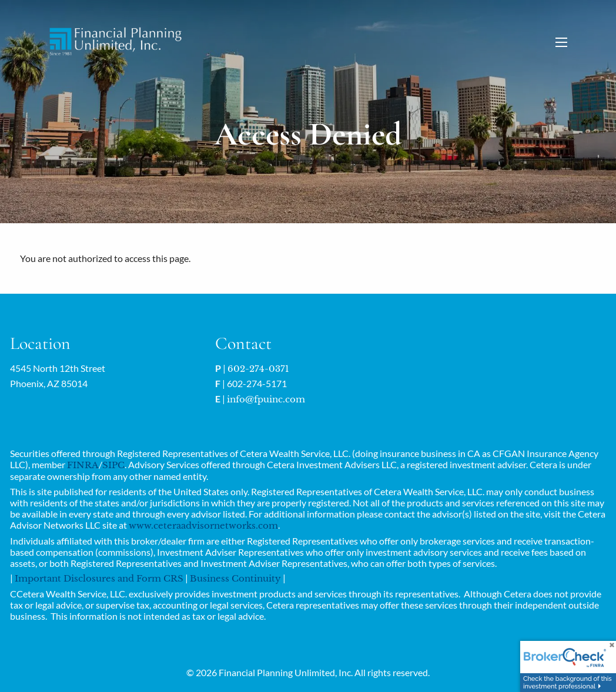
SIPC (113, 465)
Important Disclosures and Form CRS (99, 578)
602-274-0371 (258, 369)
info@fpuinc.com (266, 399)
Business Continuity (235, 578)
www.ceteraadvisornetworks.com (203, 525)
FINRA (83, 465)
